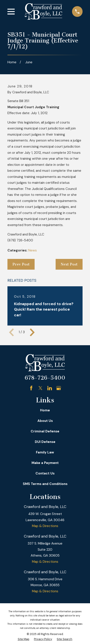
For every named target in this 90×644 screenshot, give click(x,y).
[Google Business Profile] (59, 388)
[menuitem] (24, 639)
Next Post (69, 264)
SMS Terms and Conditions (45, 484)
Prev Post (21, 264)
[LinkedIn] (50, 388)
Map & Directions (45, 526)
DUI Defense (45, 442)
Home (45, 410)
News (33, 250)
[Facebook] (31, 388)
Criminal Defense (45, 431)
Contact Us (45, 473)
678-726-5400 (45, 378)
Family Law (45, 452)
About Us (45, 421)
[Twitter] (40, 388)
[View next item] (32, 332)
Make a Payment (45, 463)
